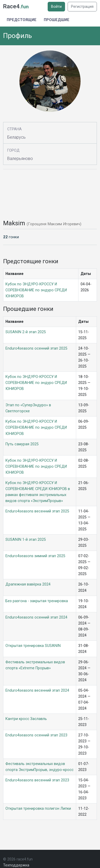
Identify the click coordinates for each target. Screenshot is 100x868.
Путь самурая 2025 (22, 444)
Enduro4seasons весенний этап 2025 (37, 511)
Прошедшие (57, 20)
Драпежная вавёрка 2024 (28, 584)
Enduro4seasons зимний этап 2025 (35, 556)
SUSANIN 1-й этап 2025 (26, 540)
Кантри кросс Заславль (26, 719)
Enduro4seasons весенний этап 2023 (37, 780)
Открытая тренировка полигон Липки (38, 809)
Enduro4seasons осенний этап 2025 (36, 348)
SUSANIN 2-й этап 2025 (26, 332)
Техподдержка (16, 865)
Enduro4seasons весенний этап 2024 (37, 690)
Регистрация (82, 7)
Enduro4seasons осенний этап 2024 (36, 617)
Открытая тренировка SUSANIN (33, 646)
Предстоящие (22, 20)
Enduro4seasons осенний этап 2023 (36, 735)
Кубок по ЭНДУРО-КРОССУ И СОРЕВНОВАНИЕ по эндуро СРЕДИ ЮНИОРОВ (36, 290)
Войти (56, 7)
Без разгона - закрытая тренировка (37, 601)
